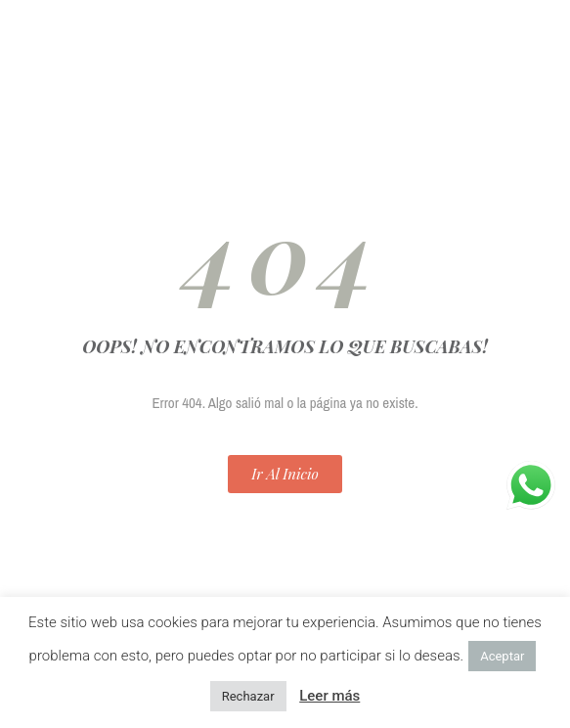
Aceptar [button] (502, 656)
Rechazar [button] (248, 696)
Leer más (329, 696)
